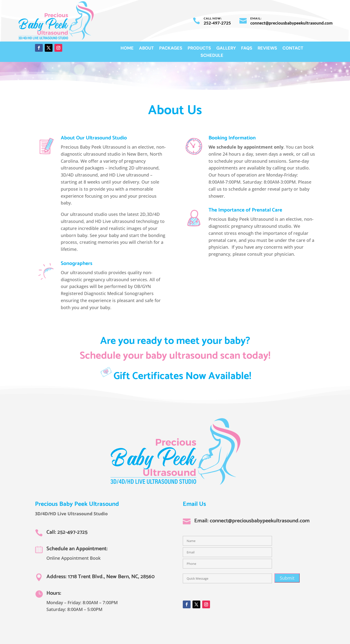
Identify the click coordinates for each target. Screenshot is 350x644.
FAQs (247, 49)
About (146, 49)
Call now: (213, 18)
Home (127, 49)
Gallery (226, 49)
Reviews (267, 49)
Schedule (212, 56)
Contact (293, 49)
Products (199, 49)
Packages (171, 49)
